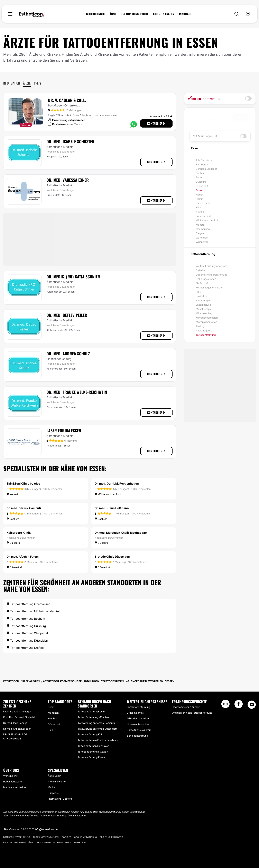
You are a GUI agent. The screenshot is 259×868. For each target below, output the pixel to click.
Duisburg (201, 182)
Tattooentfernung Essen (91, 757)
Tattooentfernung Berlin (91, 711)
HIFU (199, 292)
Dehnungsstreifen (206, 279)
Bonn (199, 177)
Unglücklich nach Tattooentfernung (192, 713)
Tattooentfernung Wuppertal (27, 633)
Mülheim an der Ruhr (208, 220)
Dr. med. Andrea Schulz (68, 354)
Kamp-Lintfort (204, 203)
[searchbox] (212, 118)
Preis (38, 83)
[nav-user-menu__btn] (248, 14)
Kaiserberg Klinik (19, 533)
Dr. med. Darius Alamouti (24, 508)
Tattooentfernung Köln (90, 734)
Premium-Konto (57, 782)
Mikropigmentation (206, 322)
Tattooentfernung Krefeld (25, 648)
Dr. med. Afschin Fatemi (23, 557)
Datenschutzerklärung (17, 837)
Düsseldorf (202, 186)
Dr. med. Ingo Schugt (15, 723)
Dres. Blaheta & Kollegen (17, 711)
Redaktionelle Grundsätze (18, 842)
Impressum (80, 842)
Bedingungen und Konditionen (54, 842)
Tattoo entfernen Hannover (93, 746)
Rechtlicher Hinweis (111, 837)
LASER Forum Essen (64, 431)
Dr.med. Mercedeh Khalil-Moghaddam (121, 533)
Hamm (200, 199)
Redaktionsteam (12, 782)
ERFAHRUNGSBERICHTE (135, 14)
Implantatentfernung (138, 707)
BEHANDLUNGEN (95, 14)
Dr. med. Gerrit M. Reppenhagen (117, 483)
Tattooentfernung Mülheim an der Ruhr (34, 611)
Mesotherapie (204, 309)
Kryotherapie (203, 300)
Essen (199, 190)
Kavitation (202, 296)
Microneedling (204, 313)
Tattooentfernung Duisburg (26, 626)
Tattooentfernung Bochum (26, 619)
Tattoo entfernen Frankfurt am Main (98, 740)
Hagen (200, 195)
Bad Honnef (203, 164)
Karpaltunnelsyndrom (139, 730)
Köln (198, 207)
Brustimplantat (135, 713)
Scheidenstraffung (137, 736)
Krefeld (200, 212)
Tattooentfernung (206, 335)
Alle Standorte (204, 160)
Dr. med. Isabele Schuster (70, 141)
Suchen (240, 117)
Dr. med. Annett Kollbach (17, 729)
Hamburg (53, 718)
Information (12, 83)
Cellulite (201, 270)
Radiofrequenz (204, 331)
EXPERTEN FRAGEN (164, 14)
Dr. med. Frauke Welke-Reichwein (77, 392)
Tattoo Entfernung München (94, 717)
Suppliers (53, 793)
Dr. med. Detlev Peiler (67, 315)
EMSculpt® (202, 283)
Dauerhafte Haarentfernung (212, 275)
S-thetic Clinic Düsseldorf (112, 557)
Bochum (201, 173)
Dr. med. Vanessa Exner (68, 180)
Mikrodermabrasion (207, 318)
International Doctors (60, 799)
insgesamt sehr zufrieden (186, 707)
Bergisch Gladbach (207, 169)
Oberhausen (203, 229)
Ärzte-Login (54, 776)
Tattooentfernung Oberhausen (28, 604)
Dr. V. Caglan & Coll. (67, 100)
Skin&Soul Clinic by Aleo (23, 483)
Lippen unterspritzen (139, 724)
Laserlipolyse (203, 305)
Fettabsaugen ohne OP (209, 288)
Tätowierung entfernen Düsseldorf (97, 729)
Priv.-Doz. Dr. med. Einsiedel (19, 717)
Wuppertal (202, 242)
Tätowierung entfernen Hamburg (96, 723)
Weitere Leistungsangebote (211, 266)
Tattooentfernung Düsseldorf (27, 640)
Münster (201, 225)
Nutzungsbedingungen (46, 837)
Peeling (200, 326)
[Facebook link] (239, 705)
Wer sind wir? (11, 776)
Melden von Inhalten (15, 787)
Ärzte (27, 83)
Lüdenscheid (203, 216)
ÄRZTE (113, 14)
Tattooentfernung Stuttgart (93, 752)
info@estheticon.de (46, 829)
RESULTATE (185, 14)
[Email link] (252, 705)
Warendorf (202, 238)
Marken (52, 787)
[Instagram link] (225, 705)
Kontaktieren (156, 123)
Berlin (51, 707)
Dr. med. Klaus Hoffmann (112, 508)
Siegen (200, 233)
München (53, 713)
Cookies (66, 837)
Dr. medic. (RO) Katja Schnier (73, 277)
